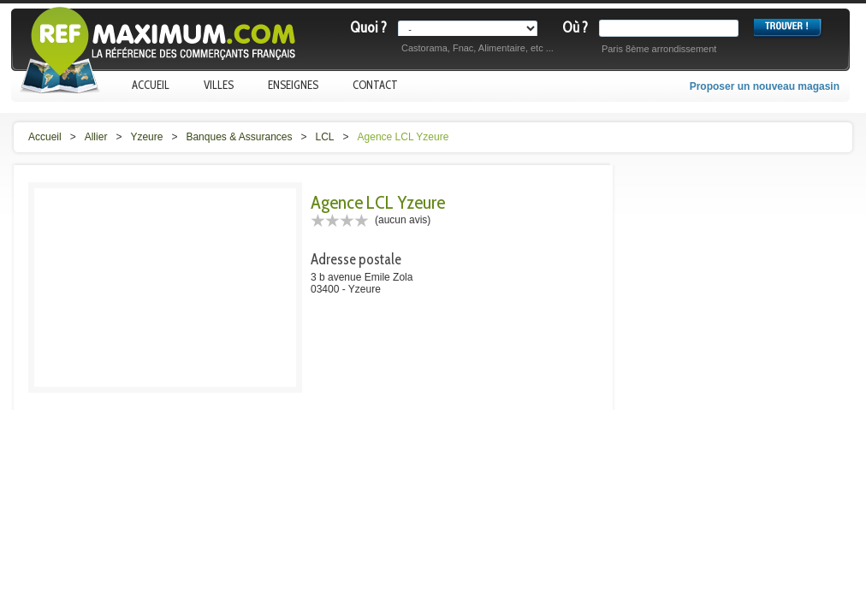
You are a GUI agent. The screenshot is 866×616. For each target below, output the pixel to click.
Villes (219, 85)
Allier (96, 137)
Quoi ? (368, 27)
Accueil (151, 85)
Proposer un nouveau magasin (765, 86)
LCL (325, 137)
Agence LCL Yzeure (403, 137)
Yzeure (146, 137)
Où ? (575, 27)
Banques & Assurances (239, 137)
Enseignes (293, 85)
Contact (375, 85)
